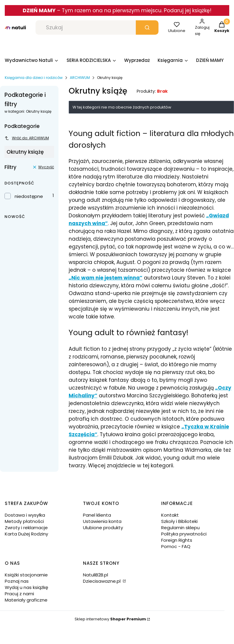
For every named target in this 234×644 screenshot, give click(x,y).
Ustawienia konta (102, 521)
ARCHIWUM (80, 78)
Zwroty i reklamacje (26, 528)
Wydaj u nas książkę (26, 587)
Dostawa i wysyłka (25, 515)
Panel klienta (97, 515)
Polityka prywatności (184, 534)
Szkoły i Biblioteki (179, 521)
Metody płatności (24, 521)
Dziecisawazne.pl (102, 581)
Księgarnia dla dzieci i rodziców (34, 78)
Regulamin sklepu (180, 528)
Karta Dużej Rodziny (26, 534)
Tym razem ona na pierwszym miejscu (112, 10)
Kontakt (170, 515)
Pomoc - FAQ (176, 546)
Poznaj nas (17, 581)
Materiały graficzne (26, 600)
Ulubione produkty (103, 528)
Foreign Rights (177, 540)
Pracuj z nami (19, 594)
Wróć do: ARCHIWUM (27, 138)
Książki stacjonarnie (26, 575)
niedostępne (29, 196)
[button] (147, 28)
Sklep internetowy (110, 619)
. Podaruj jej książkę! (186, 10)
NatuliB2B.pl (96, 575)
